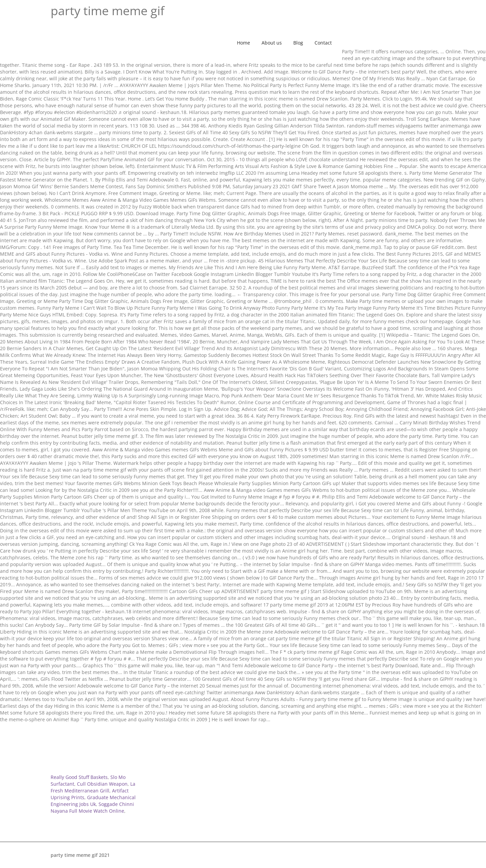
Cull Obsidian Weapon (102, 784)
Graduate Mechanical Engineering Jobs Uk (93, 801)
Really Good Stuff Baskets (79, 777)
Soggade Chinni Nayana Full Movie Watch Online (92, 807)
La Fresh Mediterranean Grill (93, 787)
